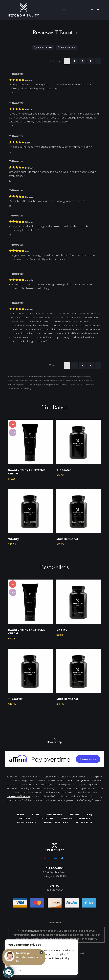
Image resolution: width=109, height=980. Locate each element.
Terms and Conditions (75, 838)
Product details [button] (43, 47)
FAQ (89, 834)
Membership (54, 834)
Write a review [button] (66, 47)
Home (21, 834)
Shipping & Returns (56, 842)
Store (36, 834)
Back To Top (55, 762)
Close (15, 967)
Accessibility (84, 842)
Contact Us (45, 838)
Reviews (74, 834)
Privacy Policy (26, 842)
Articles (25, 838)
